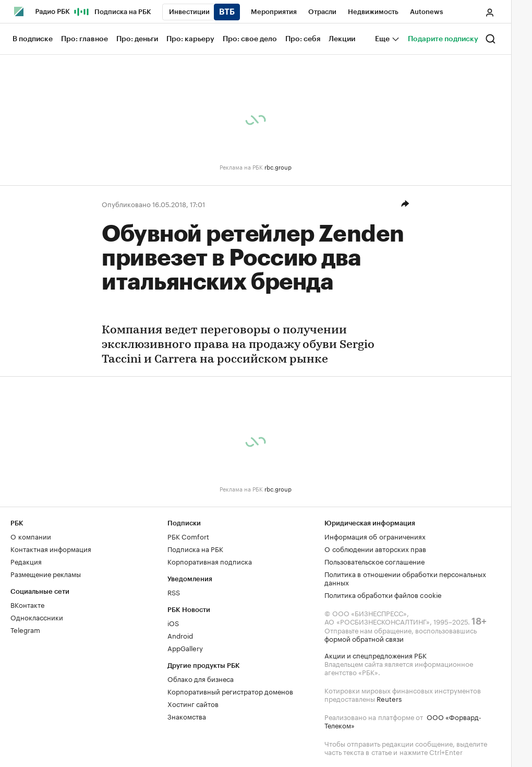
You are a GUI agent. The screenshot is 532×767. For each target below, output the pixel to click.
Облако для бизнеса (201, 678)
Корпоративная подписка (210, 561)
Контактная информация (51, 548)
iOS (173, 622)
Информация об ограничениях (375, 536)
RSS (174, 592)
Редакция (26, 561)
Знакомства (187, 716)
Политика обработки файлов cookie (383, 594)
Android (180, 635)
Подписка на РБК (195, 548)
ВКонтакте (27, 604)
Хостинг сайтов (193, 703)
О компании (31, 536)
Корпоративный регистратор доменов (230, 691)
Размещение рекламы (46, 573)
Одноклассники (37, 617)
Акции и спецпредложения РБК (376, 655)
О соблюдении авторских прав (375, 548)
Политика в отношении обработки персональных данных (405, 578)
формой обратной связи (364, 638)
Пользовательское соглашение (374, 561)
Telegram (25, 629)
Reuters (389, 698)
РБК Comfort (188, 536)
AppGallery (185, 648)
